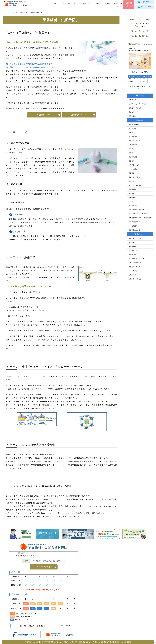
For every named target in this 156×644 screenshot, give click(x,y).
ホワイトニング (134, 165)
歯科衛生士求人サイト (136, 267)
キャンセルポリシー (118, 5)
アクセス (107, 4)
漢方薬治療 (132, 181)
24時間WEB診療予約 (44, 567)
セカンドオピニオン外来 (136, 210)
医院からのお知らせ (135, 279)
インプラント (133, 137)
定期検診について (79, 115)
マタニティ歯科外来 (135, 185)
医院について (87, 4)
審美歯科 (132, 161)
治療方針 (132, 112)
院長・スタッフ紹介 (135, 238)
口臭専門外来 (133, 145)
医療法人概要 (133, 247)
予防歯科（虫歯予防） (136, 141)
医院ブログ (132, 275)
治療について (76, 4)
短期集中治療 (133, 206)
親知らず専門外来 (134, 177)
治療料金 (97, 4)
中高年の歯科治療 (134, 222)
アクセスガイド (134, 271)
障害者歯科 (132, 189)
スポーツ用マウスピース (136, 169)
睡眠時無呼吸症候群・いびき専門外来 (141, 218)
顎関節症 (132, 173)
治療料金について (134, 230)
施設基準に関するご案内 (136, 259)
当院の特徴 (66, 4)
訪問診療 (132, 193)
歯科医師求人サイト (135, 263)
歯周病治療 (132, 129)
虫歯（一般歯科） (134, 124)
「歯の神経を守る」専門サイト (139, 214)
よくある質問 (133, 226)
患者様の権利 (133, 255)
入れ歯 (131, 133)
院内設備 (132, 242)
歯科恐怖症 (132, 198)
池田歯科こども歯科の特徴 (137, 104)
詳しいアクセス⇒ (67, 626)
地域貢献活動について (136, 251)
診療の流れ (132, 116)
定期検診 (132, 149)
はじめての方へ (134, 100)
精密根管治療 (133, 157)
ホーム (56, 4)
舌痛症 (131, 202)
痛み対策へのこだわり (136, 108)
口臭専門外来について (44, 115)
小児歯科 (132, 153)
